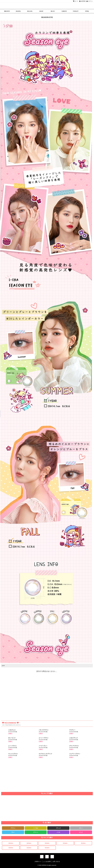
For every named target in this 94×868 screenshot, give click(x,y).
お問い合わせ (56, 862)
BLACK (30, 11)
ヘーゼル (36, 828)
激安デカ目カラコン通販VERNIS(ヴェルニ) (47, 6)
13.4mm (47, 848)
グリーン (36, 832)
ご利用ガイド (38, 862)
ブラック (58, 828)
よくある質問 (47, 862)
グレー (81, 828)
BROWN (7, 11)
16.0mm (29, 843)
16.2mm (11, 843)
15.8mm (47, 843)
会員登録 (82, 1)
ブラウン (13, 828)
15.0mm (11, 848)
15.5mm (65, 843)
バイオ (58, 832)
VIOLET (76, 11)
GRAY (41, 11)
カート (76, 1)
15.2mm (83, 843)
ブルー (13, 832)
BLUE (53, 11)
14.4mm (29, 848)
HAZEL (18, 11)
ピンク (81, 832)
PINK (87, 11)
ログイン (90, 1)
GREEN (64, 11)
